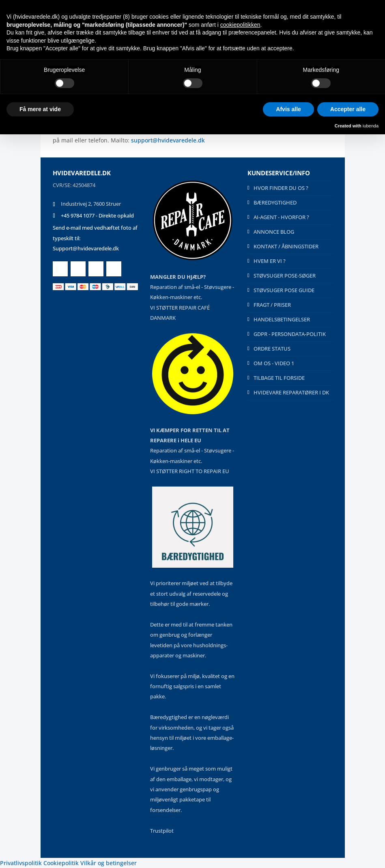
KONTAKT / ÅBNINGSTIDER (286, 246)
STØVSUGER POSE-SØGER (285, 276)
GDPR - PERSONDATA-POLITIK (290, 334)
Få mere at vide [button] (40, 109)
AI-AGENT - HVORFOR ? (281, 217)
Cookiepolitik (61, 863)
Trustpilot (162, 831)
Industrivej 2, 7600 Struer (91, 204)
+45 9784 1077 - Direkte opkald (97, 215)
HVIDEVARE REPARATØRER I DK (291, 392)
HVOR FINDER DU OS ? (281, 188)
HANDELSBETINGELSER (282, 319)
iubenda (371, 126)
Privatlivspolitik (21, 863)
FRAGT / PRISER (272, 305)
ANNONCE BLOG (274, 232)
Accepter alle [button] (348, 109)
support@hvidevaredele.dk (168, 140)
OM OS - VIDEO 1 (274, 363)
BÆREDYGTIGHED (275, 202)
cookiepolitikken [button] (240, 25)
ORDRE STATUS (272, 349)
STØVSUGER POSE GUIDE (284, 290)
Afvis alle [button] (288, 109)
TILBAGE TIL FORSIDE (279, 378)
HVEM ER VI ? (270, 261)
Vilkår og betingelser (109, 863)
